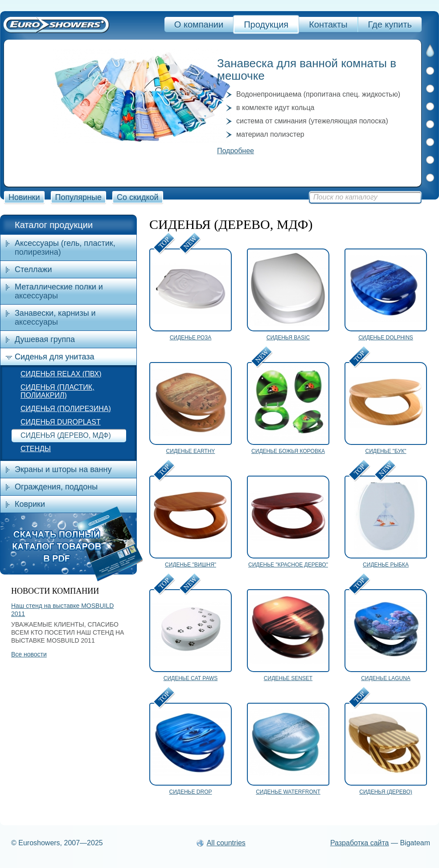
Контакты (328, 24)
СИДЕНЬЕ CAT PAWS (191, 678)
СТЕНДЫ (36, 449)
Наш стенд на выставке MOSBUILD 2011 (62, 610)
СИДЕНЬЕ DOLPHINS (386, 338)
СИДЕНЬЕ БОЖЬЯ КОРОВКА (288, 451)
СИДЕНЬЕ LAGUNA (386, 678)
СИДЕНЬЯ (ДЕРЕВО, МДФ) (66, 435)
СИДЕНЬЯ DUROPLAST (61, 422)
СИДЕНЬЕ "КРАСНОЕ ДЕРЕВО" (288, 565)
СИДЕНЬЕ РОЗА (191, 338)
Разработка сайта (360, 843)
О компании (199, 24)
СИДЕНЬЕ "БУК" (386, 451)
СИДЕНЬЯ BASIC (288, 338)
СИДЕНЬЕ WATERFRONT (288, 792)
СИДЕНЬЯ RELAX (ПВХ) (61, 374)
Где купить (390, 24)
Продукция (266, 24)
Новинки (24, 197)
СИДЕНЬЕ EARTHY (191, 451)
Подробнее (236, 151)
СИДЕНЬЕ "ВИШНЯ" (191, 565)
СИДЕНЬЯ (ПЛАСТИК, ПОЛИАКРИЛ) (57, 391)
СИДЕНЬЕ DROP (191, 792)
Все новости (29, 654)
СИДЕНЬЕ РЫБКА (386, 565)
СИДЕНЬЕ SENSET (288, 678)
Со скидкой (138, 197)
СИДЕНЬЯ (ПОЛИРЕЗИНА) (66, 409)
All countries (226, 843)
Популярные (78, 197)
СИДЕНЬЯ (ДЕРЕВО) (386, 792)
